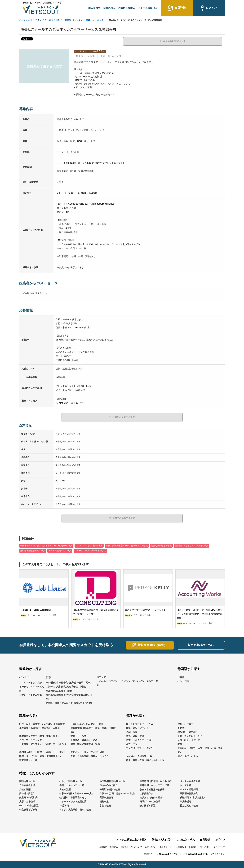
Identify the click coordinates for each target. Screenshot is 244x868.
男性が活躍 (65, 789)
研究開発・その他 (28, 760)
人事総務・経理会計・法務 (84, 740)
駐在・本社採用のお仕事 (152, 789)
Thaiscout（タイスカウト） (172, 854)
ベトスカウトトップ (28, 20)
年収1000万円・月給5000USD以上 (117, 794)
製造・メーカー (185, 724)
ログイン (220, 840)
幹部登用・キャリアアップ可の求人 (192, 546)
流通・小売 (132, 744)
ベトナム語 (183, 681)
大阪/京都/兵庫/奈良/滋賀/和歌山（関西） (67, 687)
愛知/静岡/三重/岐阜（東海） (60, 691)
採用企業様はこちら (201, 645)
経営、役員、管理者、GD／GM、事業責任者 (42, 724)
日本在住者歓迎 (27, 785)
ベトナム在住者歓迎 (190, 781)
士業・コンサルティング (190, 736)
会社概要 (103, 847)
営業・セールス (78, 736)
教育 (180, 744)
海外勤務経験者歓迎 (110, 789)
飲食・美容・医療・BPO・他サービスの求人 (127, 546)
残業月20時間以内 (28, 798)
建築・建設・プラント (137, 728)
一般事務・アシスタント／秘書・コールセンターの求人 (46, 546)
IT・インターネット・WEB (140, 724)
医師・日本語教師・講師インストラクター (92, 756)
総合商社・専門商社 (188, 732)
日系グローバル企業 (150, 802)
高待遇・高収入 (27, 794)
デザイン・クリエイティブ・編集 (87, 752)
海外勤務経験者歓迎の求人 (33, 551)
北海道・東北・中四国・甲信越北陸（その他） (69, 703)
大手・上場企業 (27, 802)
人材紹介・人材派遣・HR (139, 756)
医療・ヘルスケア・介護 (138, 740)
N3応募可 (64, 806)
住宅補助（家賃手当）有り (73, 798)
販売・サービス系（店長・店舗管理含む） (41, 756)
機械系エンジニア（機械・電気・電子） (40, 736)
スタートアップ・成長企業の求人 (90, 551)
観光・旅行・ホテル (188, 756)
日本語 (181, 677)
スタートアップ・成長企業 (73, 802)
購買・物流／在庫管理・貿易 (85, 744)
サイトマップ (219, 847)
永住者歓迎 (105, 806)
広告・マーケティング (31, 740)
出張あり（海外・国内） (152, 798)
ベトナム (24, 677)
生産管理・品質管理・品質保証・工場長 (40, 728)
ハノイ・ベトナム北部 (50, 20)
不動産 (181, 728)
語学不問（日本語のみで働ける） (157, 781)
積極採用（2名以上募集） (193, 798)
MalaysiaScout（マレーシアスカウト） (206, 854)
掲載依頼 (164, 847)
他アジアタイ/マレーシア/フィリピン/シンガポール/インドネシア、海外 (127, 681)
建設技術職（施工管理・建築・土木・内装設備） (93, 730)
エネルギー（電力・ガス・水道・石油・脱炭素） (200, 750)
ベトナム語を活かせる (71, 781)
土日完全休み (146, 794)
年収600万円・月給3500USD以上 (76, 794)
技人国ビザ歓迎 (148, 806)
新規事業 (104, 802)
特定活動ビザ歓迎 (189, 806)
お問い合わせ (151, 847)
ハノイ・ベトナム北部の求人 (89, 546)
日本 (48, 677)
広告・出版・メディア (189, 740)
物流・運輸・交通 (135, 736)
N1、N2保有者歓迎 (29, 806)
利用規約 (114, 847)
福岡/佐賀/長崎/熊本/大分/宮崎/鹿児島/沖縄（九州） (69, 697)
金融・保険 (132, 732)
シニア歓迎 (186, 785)
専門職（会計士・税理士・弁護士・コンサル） (43, 752)
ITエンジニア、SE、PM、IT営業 (87, 724)
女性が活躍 (25, 789)
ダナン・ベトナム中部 (31, 695)
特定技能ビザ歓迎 (28, 810)
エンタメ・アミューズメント (141, 748)
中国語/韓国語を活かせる (112, 781)
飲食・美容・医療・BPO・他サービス (145, 760)
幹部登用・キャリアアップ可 (154, 785)
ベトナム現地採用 (189, 789)
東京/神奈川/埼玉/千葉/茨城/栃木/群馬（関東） (69, 683)
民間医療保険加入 (189, 794)
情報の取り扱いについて (131, 847)
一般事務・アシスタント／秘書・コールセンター (84, 20)
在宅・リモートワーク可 (72, 785)
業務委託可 (186, 802)
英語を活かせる (27, 781)
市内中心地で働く (109, 785)
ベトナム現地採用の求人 (60, 551)
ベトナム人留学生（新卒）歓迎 (75, 810)
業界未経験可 (106, 798)
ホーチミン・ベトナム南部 (32, 689)
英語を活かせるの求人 (161, 546)
